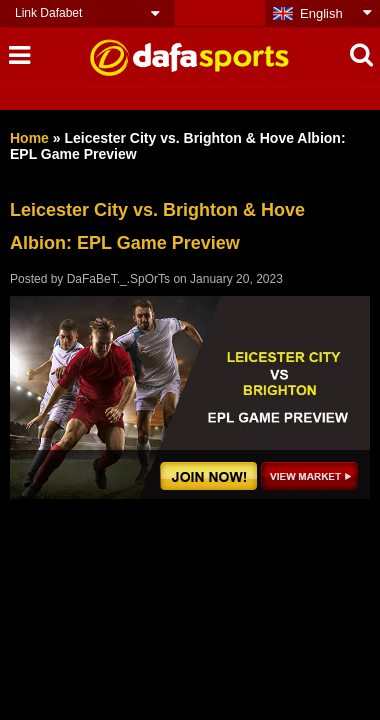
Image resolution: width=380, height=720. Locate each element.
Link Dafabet (48, 13)
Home (29, 138)
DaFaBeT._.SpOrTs (118, 279)
